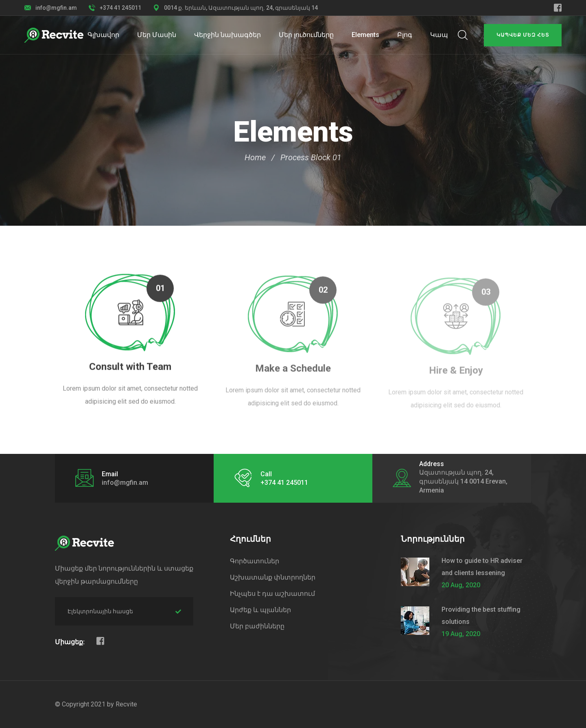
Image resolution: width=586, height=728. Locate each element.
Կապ (439, 35)
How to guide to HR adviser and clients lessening (482, 567)
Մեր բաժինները (257, 626)
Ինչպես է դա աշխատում (272, 594)
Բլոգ (405, 35)
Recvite (126, 704)
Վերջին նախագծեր (227, 35)
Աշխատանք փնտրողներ (273, 577)
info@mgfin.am (56, 8)
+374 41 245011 (120, 8)
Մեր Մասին (157, 35)
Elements (365, 35)
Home (255, 157)
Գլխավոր (103, 35)
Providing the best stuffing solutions (481, 616)
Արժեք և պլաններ (260, 610)
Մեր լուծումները (306, 35)
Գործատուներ (255, 561)
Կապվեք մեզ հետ (523, 35)
